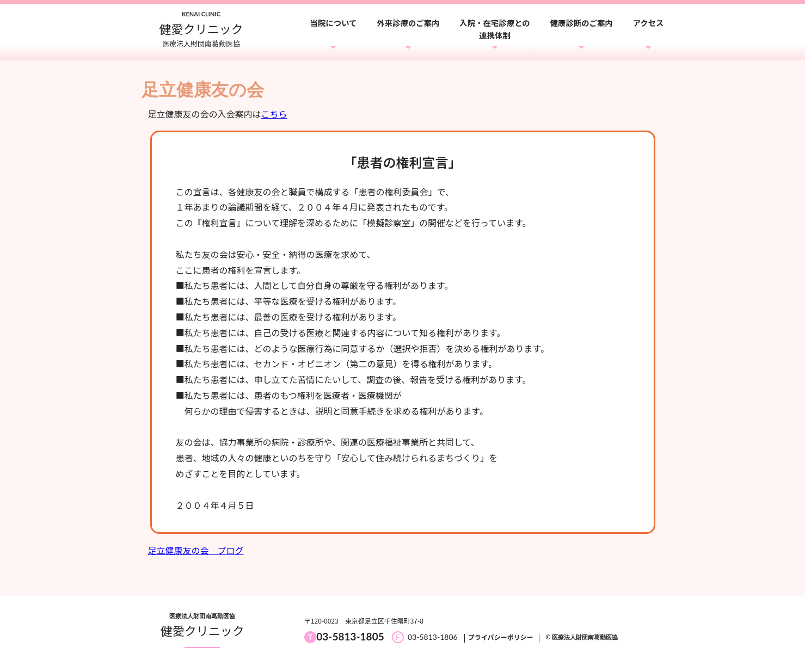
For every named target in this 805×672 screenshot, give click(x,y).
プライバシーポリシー (501, 637)
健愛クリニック (202, 630)
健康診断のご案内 (582, 23)
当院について (334, 23)
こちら (274, 114)
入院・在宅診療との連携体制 (494, 29)
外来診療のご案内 (408, 23)
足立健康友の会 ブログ (196, 550)
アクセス (649, 23)
